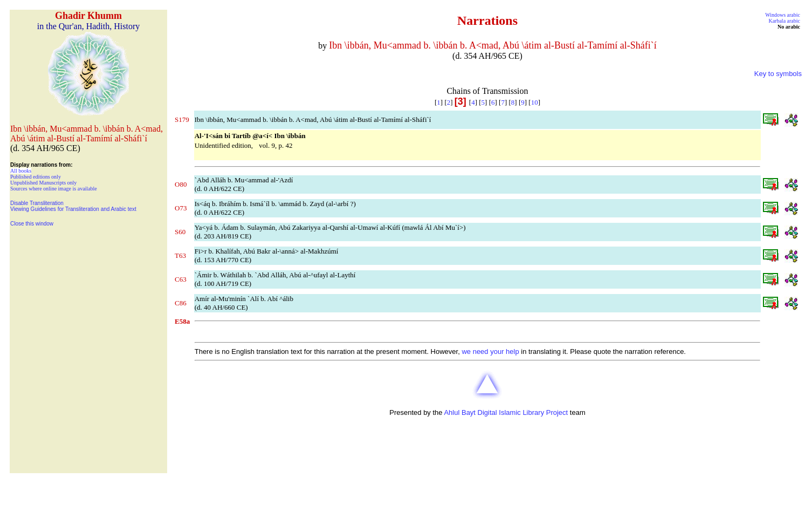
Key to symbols (778, 74)
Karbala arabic (784, 21)
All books (21, 171)
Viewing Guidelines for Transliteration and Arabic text (73, 209)
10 (535, 102)
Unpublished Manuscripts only (43, 183)
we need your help (490, 351)
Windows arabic (783, 15)
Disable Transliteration (37, 203)
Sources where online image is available (54, 189)
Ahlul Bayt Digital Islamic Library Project (506, 412)
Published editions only (36, 177)
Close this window (32, 224)
